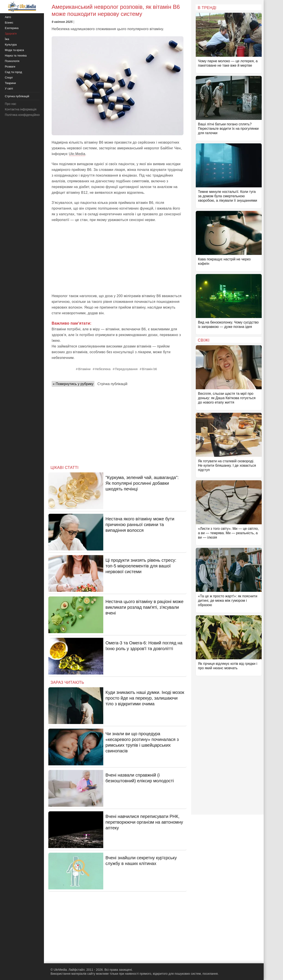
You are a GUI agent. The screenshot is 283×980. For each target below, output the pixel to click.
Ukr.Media (77, 154)
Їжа (7, 39)
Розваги (10, 67)
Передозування (126, 369)
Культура (11, 45)
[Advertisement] (118, 258)
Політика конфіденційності (24, 115)
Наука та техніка (16, 56)
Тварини (10, 83)
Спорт (9, 78)
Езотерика (12, 28)
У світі (9, 89)
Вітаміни (84, 369)
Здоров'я (11, 34)
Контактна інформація (21, 109)
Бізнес (9, 23)
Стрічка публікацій (112, 384)
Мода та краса (14, 50)
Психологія (12, 61)
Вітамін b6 (149, 369)
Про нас (11, 104)
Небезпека (103, 369)
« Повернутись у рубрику (73, 384)
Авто (8, 17)
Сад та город (13, 72)
